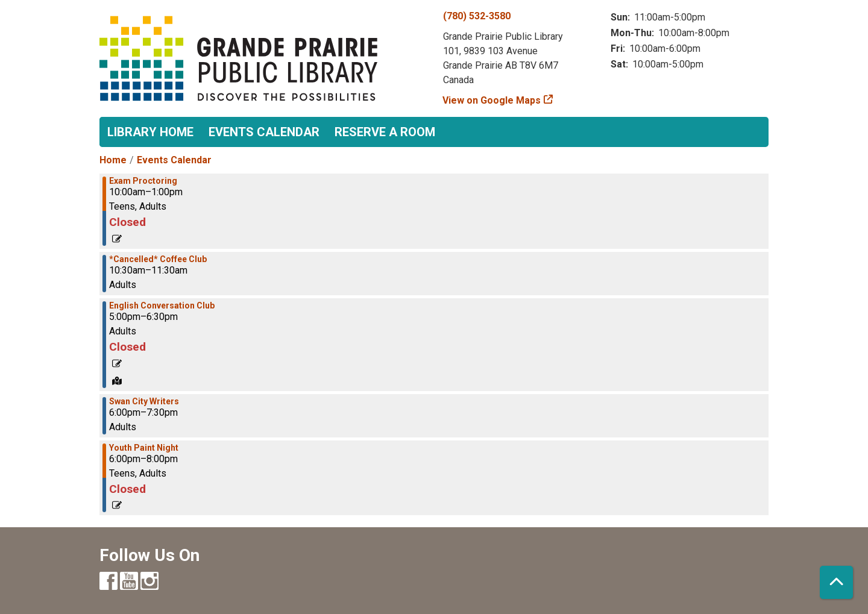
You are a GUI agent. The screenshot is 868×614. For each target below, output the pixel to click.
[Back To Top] (836, 582)
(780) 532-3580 (477, 16)
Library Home (150, 132)
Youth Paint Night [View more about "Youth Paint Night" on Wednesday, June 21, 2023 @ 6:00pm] (144, 448)
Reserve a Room (385, 132)
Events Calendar (264, 132)
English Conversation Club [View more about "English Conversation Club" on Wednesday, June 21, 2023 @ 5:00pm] (162, 305)
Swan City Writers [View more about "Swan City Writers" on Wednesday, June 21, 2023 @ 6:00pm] (144, 401)
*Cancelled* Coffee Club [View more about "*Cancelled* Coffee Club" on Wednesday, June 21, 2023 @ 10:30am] (158, 259)
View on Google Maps (492, 100)
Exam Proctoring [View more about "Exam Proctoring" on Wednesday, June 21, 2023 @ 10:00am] (143, 181)
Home (113, 160)
